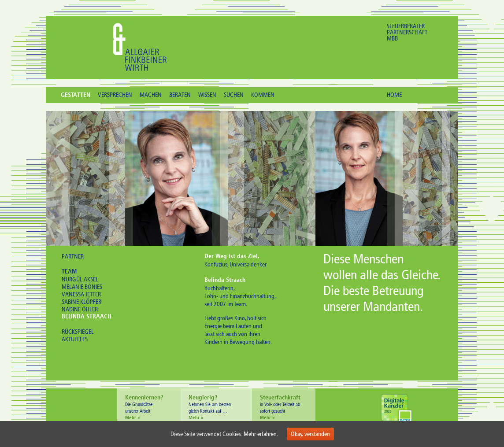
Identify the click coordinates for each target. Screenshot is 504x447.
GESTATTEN (76, 96)
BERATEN (180, 95)
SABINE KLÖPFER (82, 302)
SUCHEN (234, 95)
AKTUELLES (75, 339)
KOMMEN (263, 95)
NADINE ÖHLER (80, 309)
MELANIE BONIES (82, 287)
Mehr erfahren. (261, 434)
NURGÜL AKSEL (80, 279)
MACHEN (151, 95)
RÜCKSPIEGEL (78, 332)
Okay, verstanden (310, 434)
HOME (394, 95)
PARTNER (73, 257)
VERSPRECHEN (115, 95)
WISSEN (207, 95)
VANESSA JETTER (81, 294)
